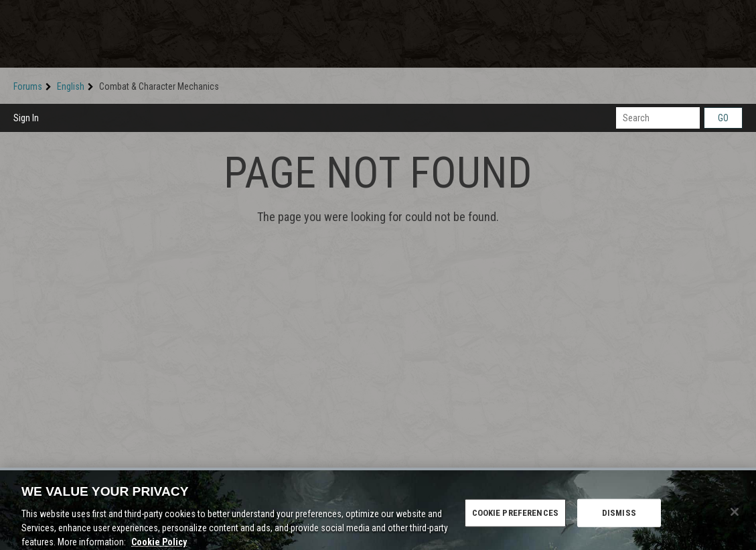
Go (723, 118)
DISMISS (619, 516)
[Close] (735, 515)
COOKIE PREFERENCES (515, 516)
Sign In (26, 118)
